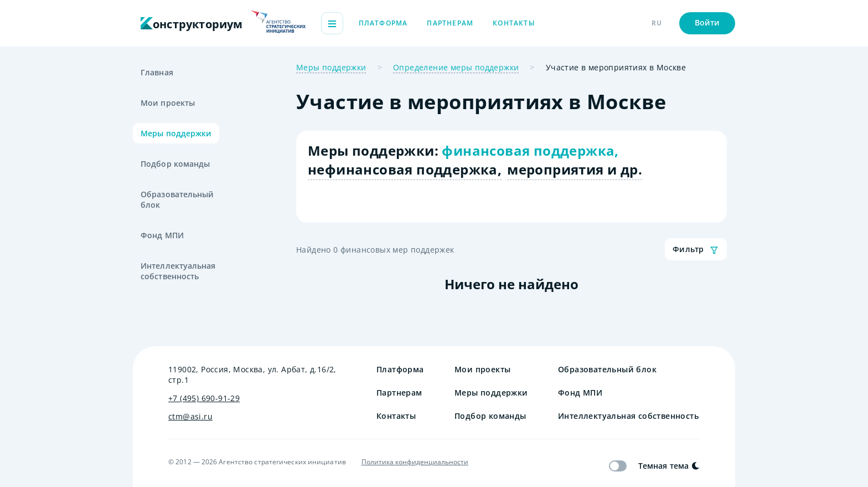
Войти (707, 22)
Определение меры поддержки (456, 67)
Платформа (383, 23)
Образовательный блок (177, 199)
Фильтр (696, 249)
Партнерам (450, 23)
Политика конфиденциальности (415, 462)
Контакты (514, 23)
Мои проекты (168, 103)
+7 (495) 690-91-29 (204, 398)
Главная (157, 72)
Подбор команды (175, 164)
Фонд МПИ (162, 235)
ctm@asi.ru (190, 416)
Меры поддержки (176, 133)
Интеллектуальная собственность (178, 271)
